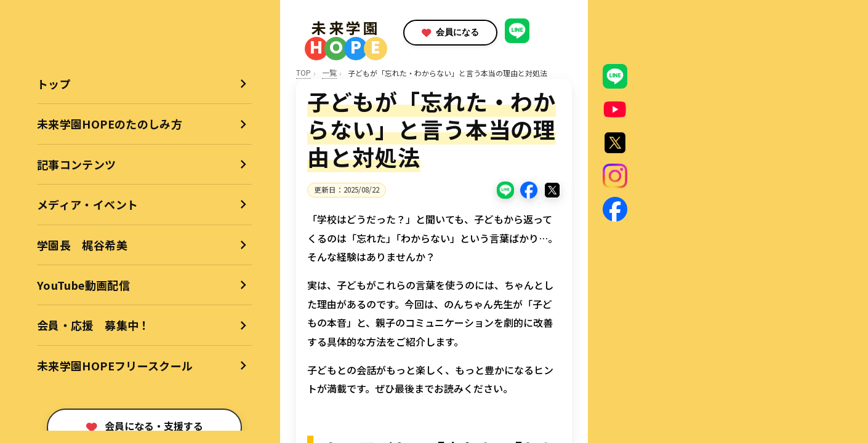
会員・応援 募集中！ (94, 325)
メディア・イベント (87, 204)
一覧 (329, 72)
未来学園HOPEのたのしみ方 (110, 124)
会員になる (471, 32)
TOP (303, 72)
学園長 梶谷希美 (82, 245)
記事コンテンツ (77, 164)
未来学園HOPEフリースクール (115, 365)
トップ (54, 84)
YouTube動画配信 (83, 285)
